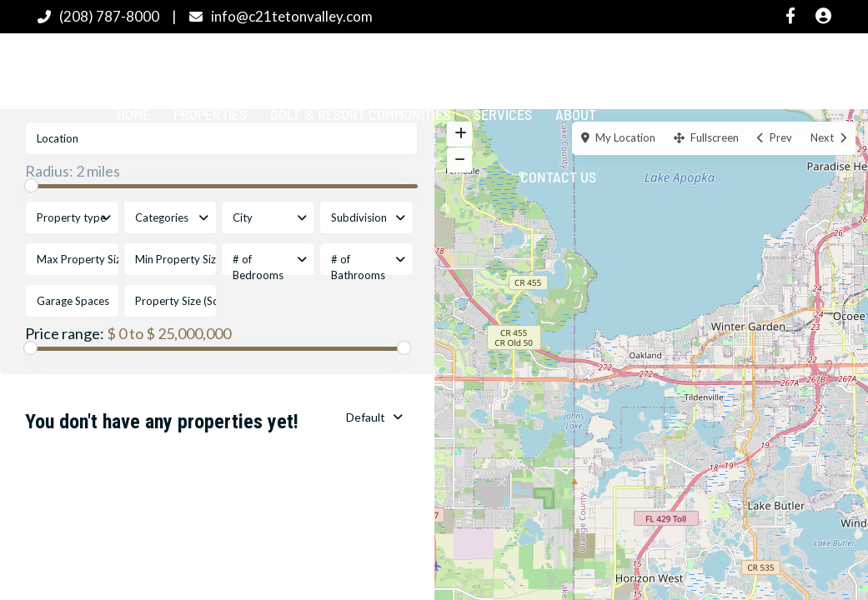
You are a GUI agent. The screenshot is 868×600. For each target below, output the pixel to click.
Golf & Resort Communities (360, 114)
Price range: (65, 333)
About (576, 114)
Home (133, 114)
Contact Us (558, 177)
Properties (210, 114)
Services (503, 114)
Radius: (73, 171)
